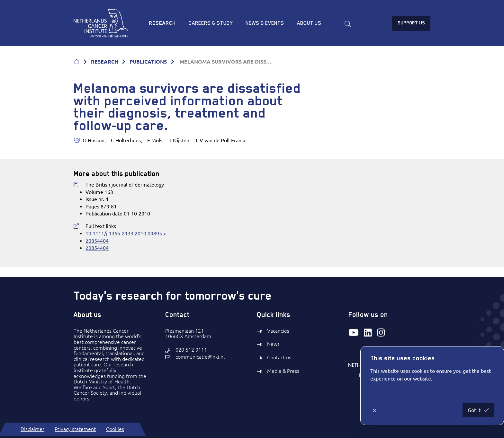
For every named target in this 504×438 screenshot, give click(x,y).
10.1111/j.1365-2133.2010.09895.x (126, 233)
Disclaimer (32, 429)
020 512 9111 (191, 350)
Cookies (115, 429)
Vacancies (278, 331)
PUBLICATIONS (148, 62)
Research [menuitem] (162, 23)
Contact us (279, 357)
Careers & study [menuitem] (211, 23)
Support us (411, 23)
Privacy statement (75, 429)
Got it (475, 410)
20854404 (97, 241)
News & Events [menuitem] (265, 23)
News (273, 344)
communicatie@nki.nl (200, 357)
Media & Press (283, 371)
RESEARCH (105, 62)
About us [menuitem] (309, 23)
